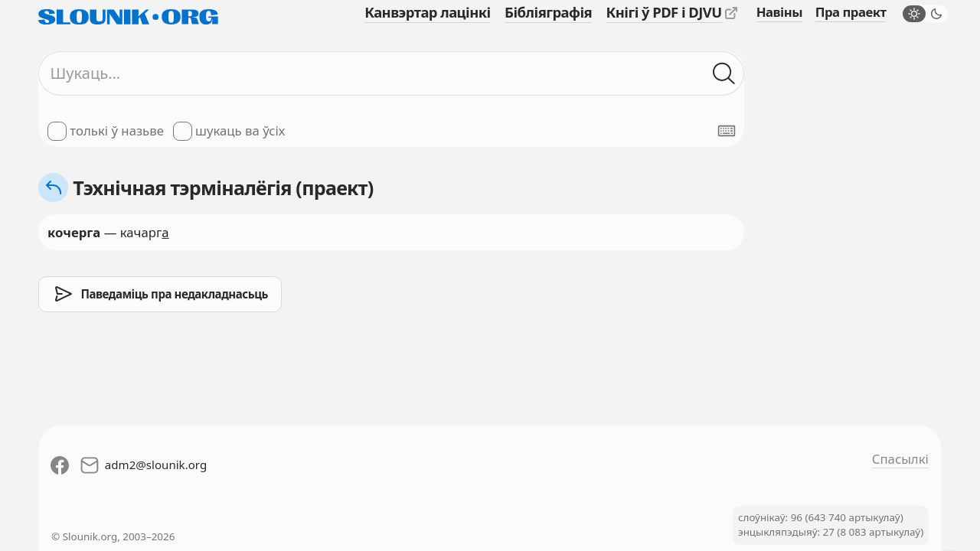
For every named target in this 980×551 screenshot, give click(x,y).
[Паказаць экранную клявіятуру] (727, 131)
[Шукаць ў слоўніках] (724, 73)
